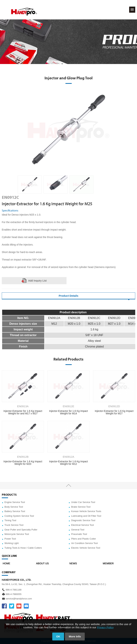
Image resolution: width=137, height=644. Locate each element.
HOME (6, 563)
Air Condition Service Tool (84, 543)
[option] (30, 185)
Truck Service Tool (14, 525)
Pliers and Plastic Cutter (84, 539)
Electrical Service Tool (83, 525)
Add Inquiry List (37, 281)
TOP (68, 485)
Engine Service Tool (15, 502)
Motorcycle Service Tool (17, 534)
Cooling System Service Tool (19, 516)
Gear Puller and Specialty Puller (21, 530)
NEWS (73, 563)
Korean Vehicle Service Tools (86, 511)
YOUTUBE (19, 606)
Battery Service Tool (15, 511)
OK (58, 636)
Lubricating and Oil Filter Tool (86, 516)
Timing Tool (10, 520)
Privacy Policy (105, 627)
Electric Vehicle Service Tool (86, 548)
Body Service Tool (14, 507)
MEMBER (108, 563)
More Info (75, 636)
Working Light (12, 543)
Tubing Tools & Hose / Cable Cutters (23, 548)
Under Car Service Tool (83, 502)
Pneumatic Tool (79, 534)
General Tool (78, 530)
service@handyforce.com (19, 599)
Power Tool (10, 539)
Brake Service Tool (81, 507)
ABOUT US (42, 563)
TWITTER (12, 606)
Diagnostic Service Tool (83, 520)
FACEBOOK (4, 606)
